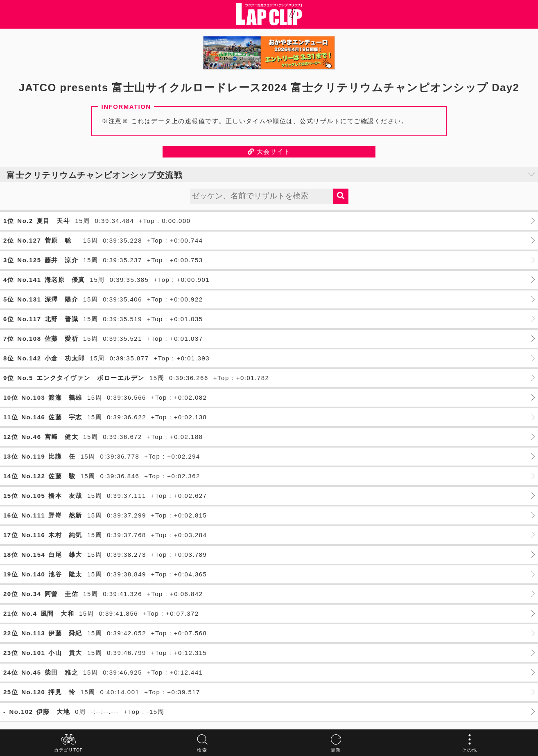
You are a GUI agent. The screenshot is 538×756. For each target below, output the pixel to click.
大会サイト (269, 152)
